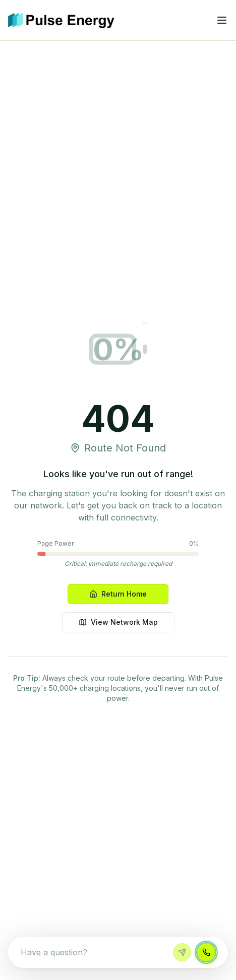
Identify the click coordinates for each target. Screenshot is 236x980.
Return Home (118, 594)
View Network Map (118, 622)
